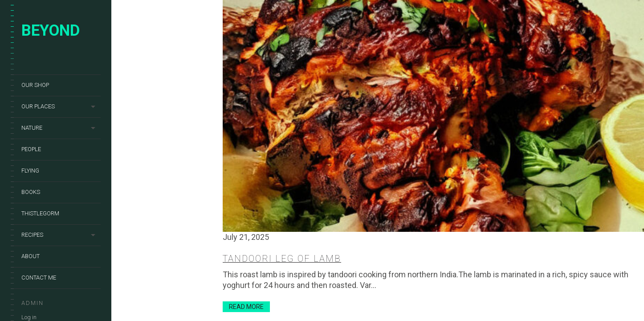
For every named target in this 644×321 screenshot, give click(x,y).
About (31, 256)
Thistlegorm (40, 213)
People (31, 149)
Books (31, 192)
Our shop (35, 85)
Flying (30, 171)
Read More (246, 307)
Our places (38, 106)
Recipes (32, 235)
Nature (32, 128)
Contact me (39, 278)
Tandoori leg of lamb (282, 259)
